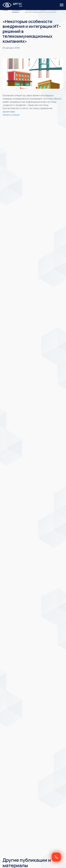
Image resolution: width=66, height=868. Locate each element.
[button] (56, 857)
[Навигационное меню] (62, 5)
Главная (5, 10)
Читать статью (11, 115)
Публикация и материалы (16, 11)
